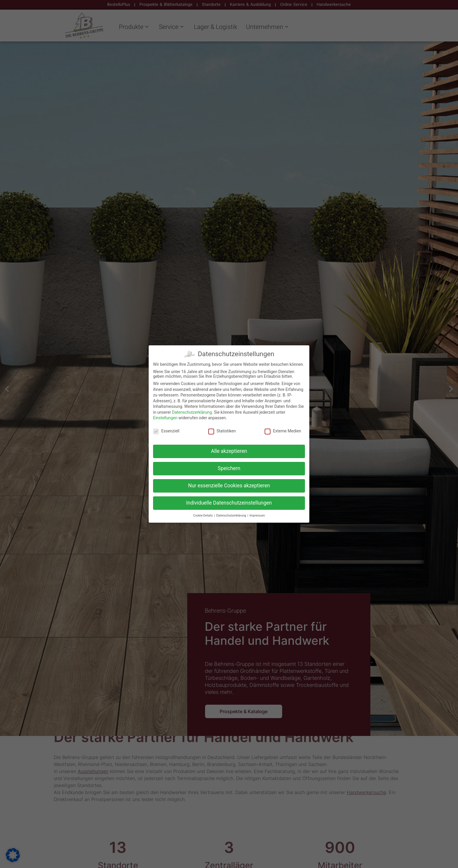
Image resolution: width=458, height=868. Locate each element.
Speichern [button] (229, 468)
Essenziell (166, 431)
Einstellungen (165, 418)
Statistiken (222, 431)
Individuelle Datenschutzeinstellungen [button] (229, 503)
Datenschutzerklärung (192, 412)
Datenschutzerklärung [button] (231, 516)
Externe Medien (283, 431)
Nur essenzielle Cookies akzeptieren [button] (229, 486)
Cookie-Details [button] (203, 516)
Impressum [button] (257, 516)
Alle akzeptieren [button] (229, 451)
